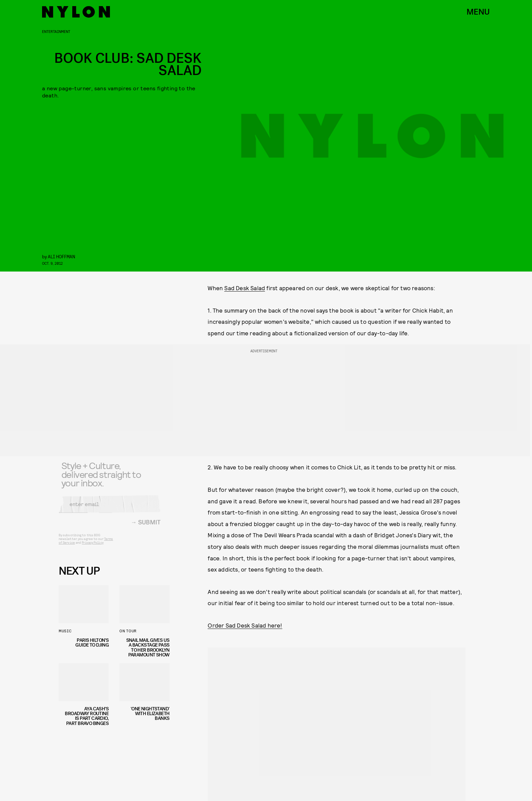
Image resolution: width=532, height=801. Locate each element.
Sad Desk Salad (245, 288)
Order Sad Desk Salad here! (245, 625)
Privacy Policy (92, 547)
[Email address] (110, 508)
